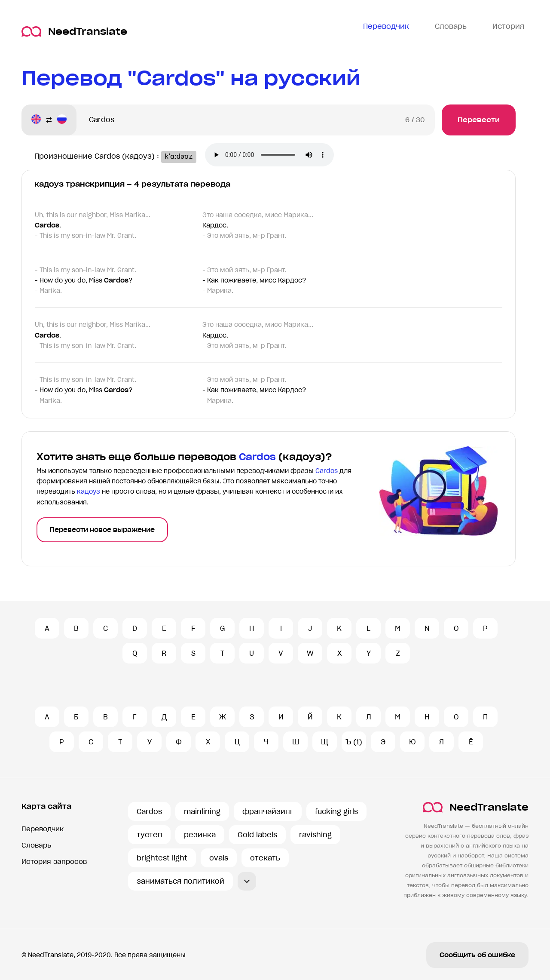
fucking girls (336, 811)
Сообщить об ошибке (477, 955)
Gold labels (257, 835)
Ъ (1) (354, 742)
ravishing (315, 835)
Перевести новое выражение (102, 530)
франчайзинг (268, 811)
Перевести (479, 120)
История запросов (54, 862)
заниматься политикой (180, 881)
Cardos (149, 811)
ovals (219, 858)
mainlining (202, 811)
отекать (265, 858)
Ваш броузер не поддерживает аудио (274, 156)
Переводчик (43, 829)
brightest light (162, 858)
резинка (200, 835)
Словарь (36, 845)
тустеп (149, 835)
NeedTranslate (74, 32)
